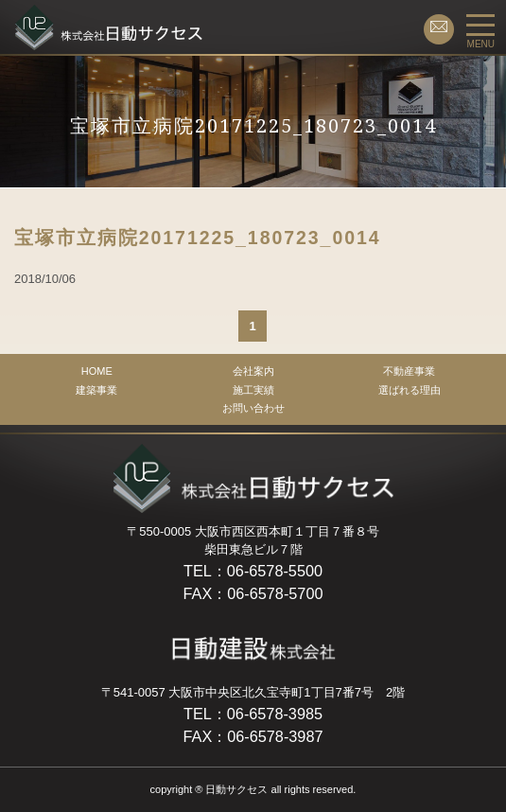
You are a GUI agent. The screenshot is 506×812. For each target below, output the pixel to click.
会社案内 (253, 371)
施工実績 (253, 390)
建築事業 (96, 390)
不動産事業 (409, 371)
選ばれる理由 (410, 390)
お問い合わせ (253, 408)
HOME (97, 371)
